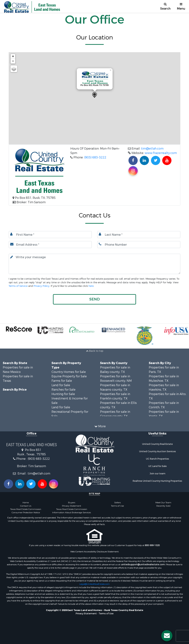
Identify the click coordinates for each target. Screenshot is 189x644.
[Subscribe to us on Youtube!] (167, 160)
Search (165, 7)
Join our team (158, 474)
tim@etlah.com (152, 149)
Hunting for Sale (63, 394)
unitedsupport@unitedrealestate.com (143, 565)
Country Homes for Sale (69, 372)
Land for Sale (61, 385)
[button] (94, 299)
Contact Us (26, 506)
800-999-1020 (152, 545)
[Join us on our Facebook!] (133, 160)
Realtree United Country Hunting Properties (157, 481)
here (91, 286)
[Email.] (50, 245)
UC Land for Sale (158, 466)
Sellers (117, 503)
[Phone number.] (139, 245)
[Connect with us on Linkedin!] (144, 160)
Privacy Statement (72, 506)
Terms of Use (117, 506)
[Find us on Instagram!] (133, 171)
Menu (181, 7)
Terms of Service (18, 286)
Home (26, 503)
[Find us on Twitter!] (156, 160)
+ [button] (13, 56)
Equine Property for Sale (69, 376)
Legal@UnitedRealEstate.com (94, 584)
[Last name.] (139, 235)
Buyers (72, 503)
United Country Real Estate (157, 444)
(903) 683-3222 (95, 157)
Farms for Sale (62, 381)
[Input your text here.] (94, 264)
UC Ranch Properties (158, 459)
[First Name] (50, 235)
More (100, 426)
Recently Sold (163, 506)
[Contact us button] (167, 636)
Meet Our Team (163, 503)
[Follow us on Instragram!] (54, 484)
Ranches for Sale (63, 390)
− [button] (13, 61)
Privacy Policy (42, 286)
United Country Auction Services (158, 451)
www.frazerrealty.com (161, 153)
